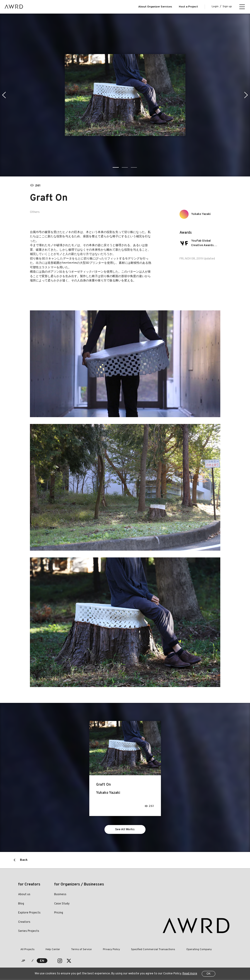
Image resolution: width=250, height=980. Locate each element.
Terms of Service (70, 951)
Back (24, 861)
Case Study (62, 905)
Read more (190, 974)
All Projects (25, 951)
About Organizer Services (155, 7)
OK (209, 974)
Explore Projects (29, 914)
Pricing (59, 914)
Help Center (46, 951)
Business (60, 896)
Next (246, 95)
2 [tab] (125, 167)
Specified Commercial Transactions (133, 951)
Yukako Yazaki (203, 214)
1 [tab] (116, 167)
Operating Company (175, 951)
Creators (24, 923)
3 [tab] (134, 167)
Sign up (227, 7)
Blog (21, 905)
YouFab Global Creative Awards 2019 (204, 243)
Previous (4, 95)
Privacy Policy (96, 951)
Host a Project (188, 7)
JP (23, 962)
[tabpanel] (125, 95)
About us (24, 896)
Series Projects (29, 932)
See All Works (125, 830)
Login (215, 7)
